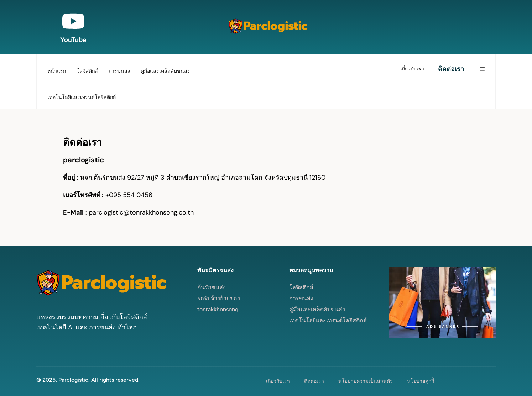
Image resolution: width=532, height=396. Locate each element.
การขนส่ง (119, 71)
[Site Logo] (268, 27)
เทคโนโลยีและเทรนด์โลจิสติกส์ (82, 97)
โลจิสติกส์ (87, 71)
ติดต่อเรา (451, 69)
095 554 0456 (131, 195)
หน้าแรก (57, 71)
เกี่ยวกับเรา (412, 69)
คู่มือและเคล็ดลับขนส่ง (165, 71)
